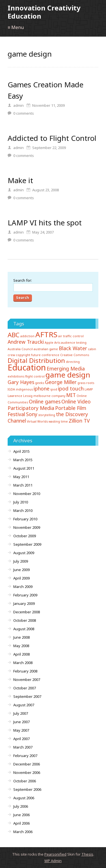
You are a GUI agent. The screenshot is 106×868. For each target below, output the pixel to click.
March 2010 (23, 510)
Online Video (76, 401)
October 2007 (25, 688)
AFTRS (46, 334)
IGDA (11, 389)
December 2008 (27, 612)
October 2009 (25, 536)
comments (24, 113)
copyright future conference (38, 355)
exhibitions (16, 376)
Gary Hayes (21, 382)
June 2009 (21, 570)
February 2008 (25, 671)
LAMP (89, 389)
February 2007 (25, 756)
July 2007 (21, 713)
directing (73, 362)
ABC (14, 335)
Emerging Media (66, 368)
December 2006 (27, 764)
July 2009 (21, 561)
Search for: (23, 280)
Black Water (73, 348)
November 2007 (27, 680)
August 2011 (24, 468)
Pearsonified (55, 854)
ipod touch (71, 389)
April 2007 (21, 739)
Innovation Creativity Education (44, 12)
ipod (54, 389)
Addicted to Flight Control (52, 138)
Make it (20, 180)
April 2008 (21, 654)
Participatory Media (31, 408)
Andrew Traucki (26, 342)
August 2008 (24, 629)
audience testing (74, 343)
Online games (45, 401)
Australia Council (20, 349)
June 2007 (21, 722)
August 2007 (24, 705)
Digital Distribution (36, 360)
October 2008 (25, 620)
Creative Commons (75, 355)
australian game (46, 349)
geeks (40, 383)
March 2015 (23, 460)
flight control (35, 376)
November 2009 (27, 527)
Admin (53, 861)
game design (68, 375)
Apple (49, 343)
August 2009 (24, 553)
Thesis (87, 854)
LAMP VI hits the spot (45, 223)
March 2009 (23, 587)
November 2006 (27, 772)
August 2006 (24, 798)
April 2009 (21, 578)
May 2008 (21, 646)
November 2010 (27, 494)
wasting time (58, 421)
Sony (32, 414)
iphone (42, 389)
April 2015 (21, 451)
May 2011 (21, 477)
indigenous (24, 389)
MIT (71, 395)
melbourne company (49, 396)
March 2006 (23, 832)
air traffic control (71, 336)
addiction (27, 336)
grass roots (86, 383)
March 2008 (23, 663)
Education (27, 367)
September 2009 (27, 544)
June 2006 (21, 815)
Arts (57, 343)
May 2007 (21, 730)
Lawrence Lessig (20, 396)
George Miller (61, 382)
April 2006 (21, 823)
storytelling (47, 415)
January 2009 (24, 603)
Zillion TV (79, 421)
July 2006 (21, 806)
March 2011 (23, 485)
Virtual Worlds (37, 421)
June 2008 (21, 637)
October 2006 (25, 781)
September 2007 (27, 696)
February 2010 (25, 519)
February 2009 (25, 595)
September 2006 (27, 789)
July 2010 (21, 502)
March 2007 (23, 747)
